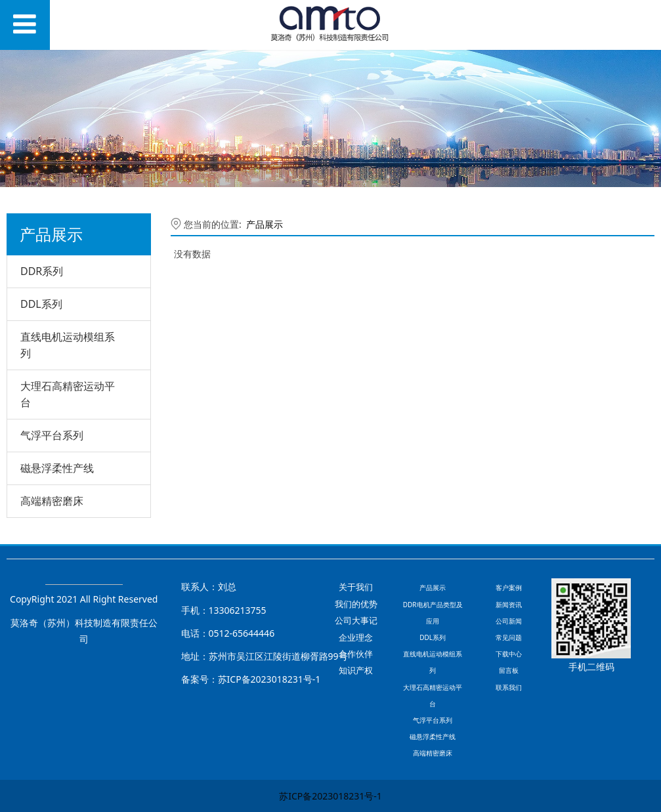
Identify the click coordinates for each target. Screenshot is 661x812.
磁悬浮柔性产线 (57, 468)
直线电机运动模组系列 (68, 345)
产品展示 (265, 224)
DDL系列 (41, 304)
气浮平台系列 (52, 435)
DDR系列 (42, 271)
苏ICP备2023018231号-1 (330, 796)
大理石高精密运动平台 (68, 394)
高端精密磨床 (52, 501)
